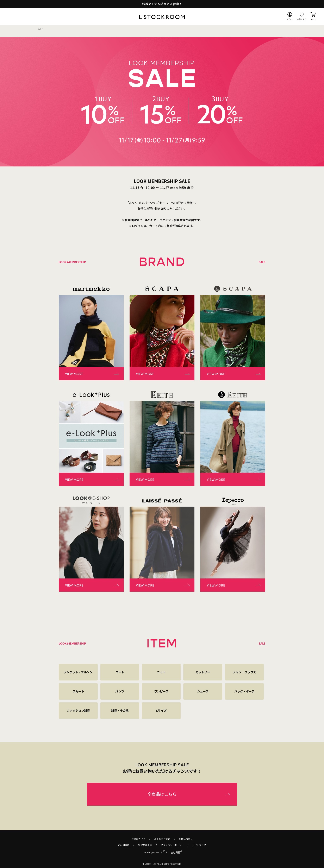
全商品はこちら (162, 794)
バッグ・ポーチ (244, 691)
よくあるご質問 (162, 839)
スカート (78, 691)
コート (120, 672)
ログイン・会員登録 (172, 220)
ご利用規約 (124, 845)
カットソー (203, 672)
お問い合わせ (186, 839)
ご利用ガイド (138, 839)
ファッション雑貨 (78, 711)
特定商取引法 (145, 845)
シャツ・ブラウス (244, 672)
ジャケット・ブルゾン (78, 672)
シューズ (203, 691)
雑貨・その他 (120, 711)
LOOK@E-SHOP (153, 852)
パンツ (120, 691)
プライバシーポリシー (172, 845)
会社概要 (175, 852)
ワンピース (161, 691)
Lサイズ (161, 711)
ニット (161, 672)
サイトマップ (199, 845)
